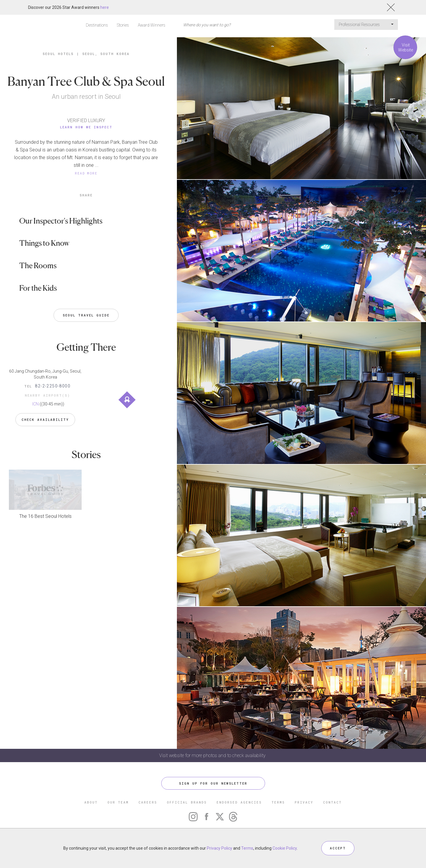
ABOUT (91, 802)
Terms (247, 848)
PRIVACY (304, 802)
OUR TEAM (118, 802)
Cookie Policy (285, 848)
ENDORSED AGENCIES (239, 802)
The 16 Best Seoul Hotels (45, 516)
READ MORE (86, 173)
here (105, 7)
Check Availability (45, 420)
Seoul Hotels (58, 54)
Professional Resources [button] (366, 25)
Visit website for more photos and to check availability (213, 755)
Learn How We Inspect (86, 127)
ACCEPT (338, 848)
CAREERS (148, 802)
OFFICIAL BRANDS (187, 802)
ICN (35, 404)
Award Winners (152, 25)
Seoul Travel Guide (86, 315)
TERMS (278, 802)
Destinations (97, 25)
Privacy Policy (220, 848)
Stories (123, 25)
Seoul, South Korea (106, 54)
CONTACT (332, 802)
